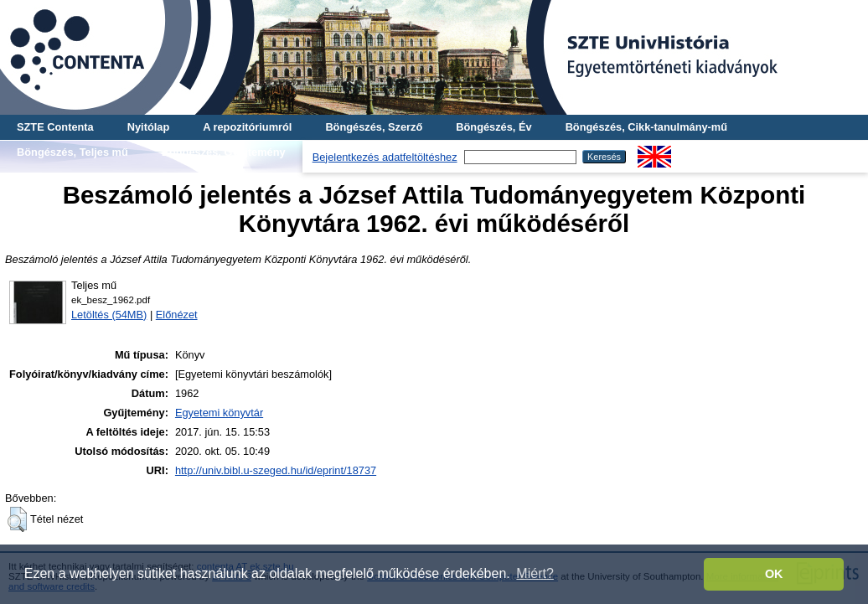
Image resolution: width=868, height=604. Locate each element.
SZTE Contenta (55, 127)
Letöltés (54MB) (109, 315)
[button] (17, 519)
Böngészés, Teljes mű (72, 152)
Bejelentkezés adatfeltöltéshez (385, 157)
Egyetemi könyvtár (219, 413)
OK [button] (774, 574)
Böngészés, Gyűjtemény (224, 152)
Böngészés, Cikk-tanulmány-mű (646, 127)
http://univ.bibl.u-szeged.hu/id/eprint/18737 (276, 470)
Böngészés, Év (493, 127)
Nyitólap (148, 127)
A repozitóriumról (247, 127)
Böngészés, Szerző (374, 127)
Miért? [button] (535, 573)
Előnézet (177, 315)
